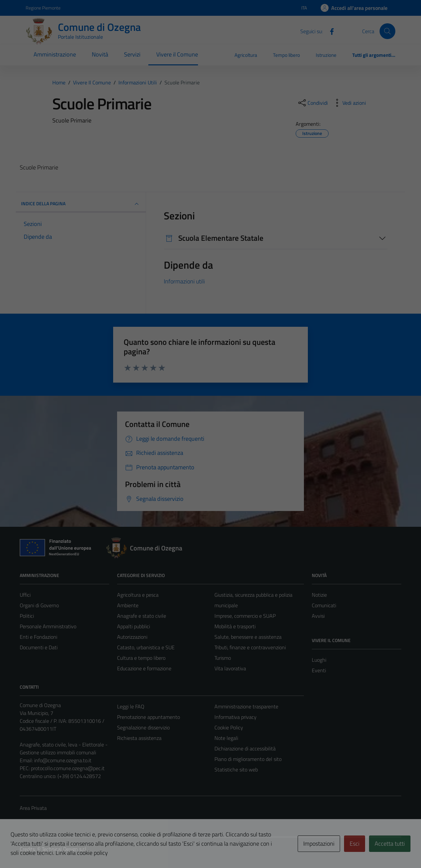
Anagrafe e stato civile (142, 616)
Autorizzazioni (132, 637)
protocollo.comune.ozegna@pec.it (68, 768)
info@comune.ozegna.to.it (63, 760)
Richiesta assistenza (139, 738)
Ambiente (128, 605)
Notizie (319, 595)
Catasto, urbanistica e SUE (146, 647)
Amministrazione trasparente (246, 706)
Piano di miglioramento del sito (248, 759)
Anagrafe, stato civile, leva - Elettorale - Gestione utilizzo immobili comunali (64, 748)
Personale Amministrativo (48, 626)
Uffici (25, 595)
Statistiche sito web (236, 769)
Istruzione (326, 55)
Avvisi (318, 616)
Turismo (223, 658)
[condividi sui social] (312, 103)
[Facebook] (329, 31)
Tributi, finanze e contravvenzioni (250, 647)
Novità (100, 54)
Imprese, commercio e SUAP (245, 616)
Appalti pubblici (134, 626)
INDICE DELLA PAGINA (81, 204)
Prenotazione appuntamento (149, 717)
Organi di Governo (39, 605)
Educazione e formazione (144, 668)
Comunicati (324, 605)
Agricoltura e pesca (138, 595)
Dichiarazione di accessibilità (245, 748)
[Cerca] (387, 31)
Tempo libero (286, 55)
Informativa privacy (235, 717)
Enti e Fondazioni (38, 637)
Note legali (226, 738)
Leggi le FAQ (131, 706)
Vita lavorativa (230, 668)
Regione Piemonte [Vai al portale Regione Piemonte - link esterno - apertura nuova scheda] (43, 8)
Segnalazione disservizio (143, 727)
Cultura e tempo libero (141, 658)
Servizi (132, 54)
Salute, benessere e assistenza (248, 637)
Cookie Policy (229, 727)
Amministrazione (55, 54)
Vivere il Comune (177, 54)
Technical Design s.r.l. (64, 849)
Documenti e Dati (39, 647)
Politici (27, 616)
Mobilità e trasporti (235, 626)
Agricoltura (246, 55)
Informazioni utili (184, 281)
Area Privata (33, 808)
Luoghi (319, 660)
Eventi (319, 670)
